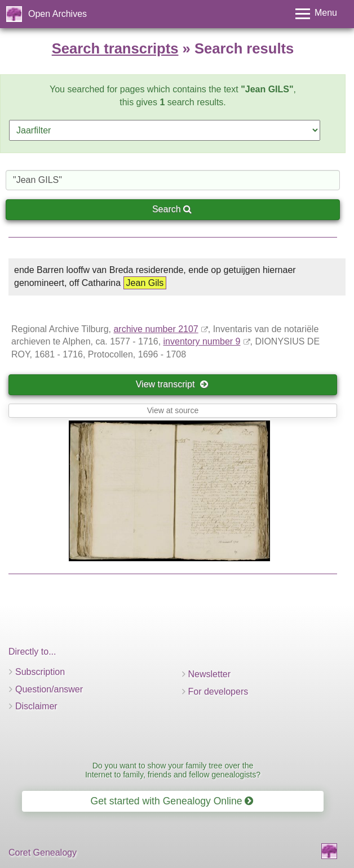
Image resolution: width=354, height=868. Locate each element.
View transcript (172, 384)
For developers (218, 692)
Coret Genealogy (43, 853)
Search (172, 209)
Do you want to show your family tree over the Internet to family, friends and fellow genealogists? (173, 770)
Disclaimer (36, 706)
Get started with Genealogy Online (172, 801)
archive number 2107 (156, 329)
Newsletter (210, 674)
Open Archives (57, 14)
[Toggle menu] (316, 14)
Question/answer (49, 689)
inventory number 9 (202, 341)
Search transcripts (115, 48)
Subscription (40, 672)
